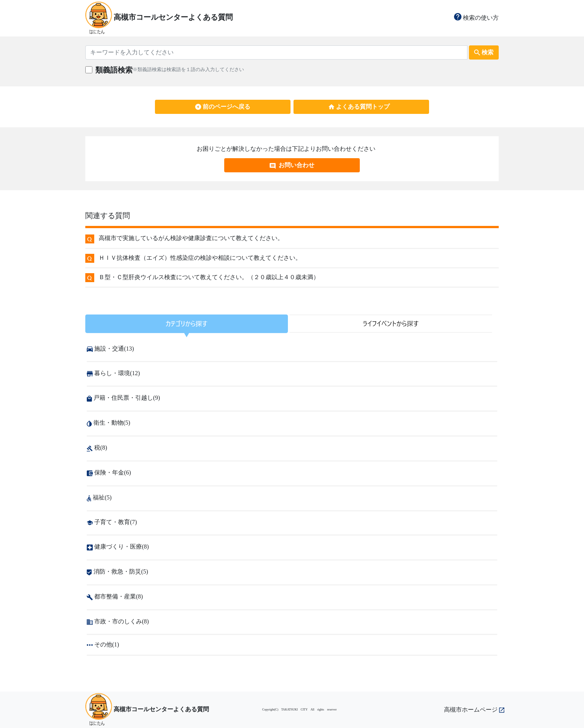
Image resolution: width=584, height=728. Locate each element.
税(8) (97, 448)
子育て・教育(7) (112, 522)
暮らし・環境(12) (113, 373)
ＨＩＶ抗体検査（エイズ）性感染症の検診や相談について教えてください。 (200, 258)
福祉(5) (99, 497)
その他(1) (103, 644)
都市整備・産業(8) (115, 596)
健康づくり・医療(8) (118, 547)
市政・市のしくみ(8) (118, 621)
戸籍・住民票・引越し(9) (123, 398)
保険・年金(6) (109, 472)
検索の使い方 (476, 18)
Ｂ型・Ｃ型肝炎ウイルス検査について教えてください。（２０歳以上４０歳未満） (209, 277)
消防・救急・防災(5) (118, 571)
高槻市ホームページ (474, 710)
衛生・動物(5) (109, 423)
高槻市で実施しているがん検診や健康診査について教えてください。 (191, 238)
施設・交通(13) (110, 349)
